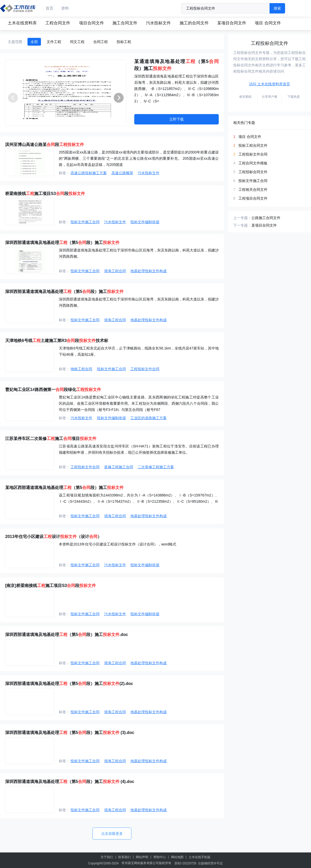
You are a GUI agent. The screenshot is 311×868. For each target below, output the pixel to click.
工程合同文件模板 (253, 163)
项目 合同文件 (268, 23)
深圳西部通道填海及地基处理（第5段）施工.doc (67, 635)
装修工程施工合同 (119, 467)
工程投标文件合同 (145, 369)
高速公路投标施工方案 (89, 173)
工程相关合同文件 (253, 190)
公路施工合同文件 (266, 218)
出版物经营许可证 (210, 863)
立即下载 (176, 119)
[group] (66, 93)
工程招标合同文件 (253, 172)
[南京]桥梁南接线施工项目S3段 (51, 586)
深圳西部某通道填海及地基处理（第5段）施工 (64, 292)
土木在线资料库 (22, 23)
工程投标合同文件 (270, 43)
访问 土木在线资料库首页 (270, 84)
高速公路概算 (122, 173)
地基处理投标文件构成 (149, 271)
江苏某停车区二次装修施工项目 (51, 439)
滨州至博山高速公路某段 (45, 145)
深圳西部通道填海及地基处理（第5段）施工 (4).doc (70, 782)
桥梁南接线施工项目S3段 (45, 194)
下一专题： (242, 225)
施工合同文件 (125, 23)
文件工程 (54, 42)
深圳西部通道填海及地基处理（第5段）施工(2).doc (69, 684)
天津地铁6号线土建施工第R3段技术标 (57, 341)
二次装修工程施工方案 (156, 467)
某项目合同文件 (232, 23)
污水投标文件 (158, 23)
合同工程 (101, 42)
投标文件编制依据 (145, 222)
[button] (119, 98)
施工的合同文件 (194, 23)
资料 (65, 8)
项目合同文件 (91, 23)
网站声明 (142, 857)
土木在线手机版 (200, 857)
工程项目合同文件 (253, 198)
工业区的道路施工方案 (149, 418)
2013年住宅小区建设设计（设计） (53, 537)
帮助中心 (160, 857)
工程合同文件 (58, 23)
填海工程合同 (115, 271)
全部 (34, 42)
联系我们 (124, 857)
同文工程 (77, 42)
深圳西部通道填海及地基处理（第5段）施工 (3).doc (70, 733)
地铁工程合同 (81, 369)
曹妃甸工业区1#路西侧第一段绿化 (53, 390)
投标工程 (124, 42)
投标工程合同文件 (253, 145)
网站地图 (177, 857)
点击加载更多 (112, 834)
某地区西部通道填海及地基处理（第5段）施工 (64, 488)
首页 (50, 8)
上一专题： (242, 218)
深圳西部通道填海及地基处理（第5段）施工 (62, 243)
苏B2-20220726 (185, 863)
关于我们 (107, 857)
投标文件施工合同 (85, 222)
